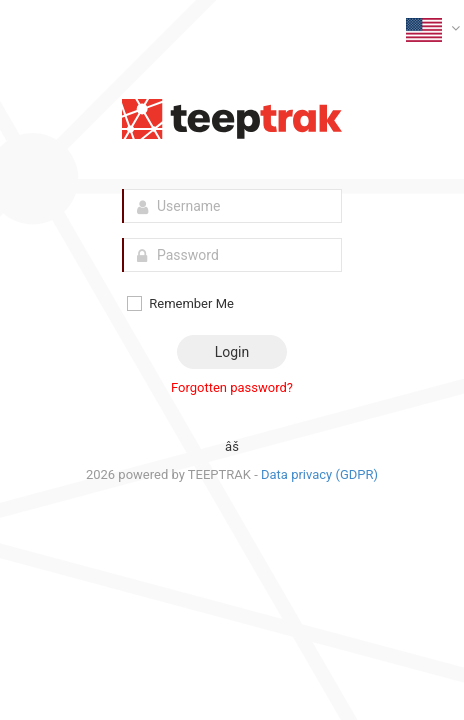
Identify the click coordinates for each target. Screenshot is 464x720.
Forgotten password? (232, 387)
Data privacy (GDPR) (319, 474)
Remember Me (179, 304)
